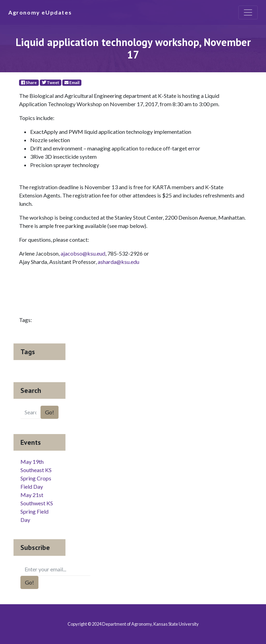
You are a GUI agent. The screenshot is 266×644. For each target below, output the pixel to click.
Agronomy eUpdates (40, 12)
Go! (50, 412)
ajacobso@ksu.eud (83, 253)
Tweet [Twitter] (51, 82)
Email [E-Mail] (72, 82)
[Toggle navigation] (248, 12)
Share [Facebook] (29, 82)
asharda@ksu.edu (118, 262)
